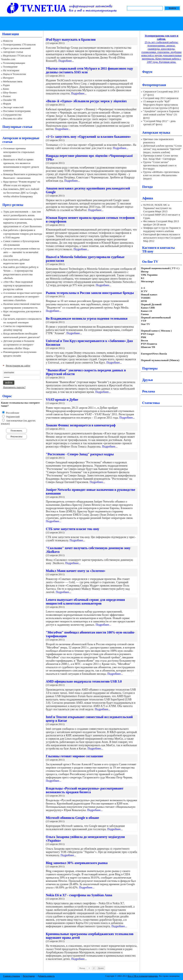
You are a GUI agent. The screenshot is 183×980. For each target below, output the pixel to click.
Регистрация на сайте (18, 365)
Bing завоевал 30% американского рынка (77, 863)
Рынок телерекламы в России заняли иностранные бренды (90, 293)
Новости (8, 41)
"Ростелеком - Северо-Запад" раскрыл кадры (80, 454)
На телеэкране (11, 70)
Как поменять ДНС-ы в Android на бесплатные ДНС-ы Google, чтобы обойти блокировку (21, 193)
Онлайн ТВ (9, 100)
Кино (6, 89)
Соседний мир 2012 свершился (161, 98)
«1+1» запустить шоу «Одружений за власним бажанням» (88, 137)
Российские (12, 413)
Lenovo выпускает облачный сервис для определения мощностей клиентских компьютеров (85, 602)
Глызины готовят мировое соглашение (74, 756)
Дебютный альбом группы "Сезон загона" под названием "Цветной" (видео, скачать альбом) (162, 149)
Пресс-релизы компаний (17, 48)
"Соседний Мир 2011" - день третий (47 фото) (159, 123)
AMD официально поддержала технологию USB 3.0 (84, 681)
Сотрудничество (12, 115)
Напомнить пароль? (14, 387)
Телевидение (10, 67)
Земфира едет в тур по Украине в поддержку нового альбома (162, 229)
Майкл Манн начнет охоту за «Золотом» (76, 571)
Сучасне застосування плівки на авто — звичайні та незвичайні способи (21, 252)
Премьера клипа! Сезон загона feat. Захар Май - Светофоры (161, 157)
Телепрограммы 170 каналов (19, 44)
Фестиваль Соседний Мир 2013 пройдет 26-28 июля (161, 223)
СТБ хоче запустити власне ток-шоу (73, 529)
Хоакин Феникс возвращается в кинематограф (81, 425)
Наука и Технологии (14, 74)
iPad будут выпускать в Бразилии (71, 40)
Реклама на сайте (13, 118)
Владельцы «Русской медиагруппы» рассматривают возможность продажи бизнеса (85, 790)
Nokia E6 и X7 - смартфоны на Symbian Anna (79, 895)
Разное (7, 96)
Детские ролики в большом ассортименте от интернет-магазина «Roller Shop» (19, 345)
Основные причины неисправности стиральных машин (19, 152)
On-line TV (150, 262)
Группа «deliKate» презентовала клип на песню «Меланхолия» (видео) (161, 175)
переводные (30, 138)
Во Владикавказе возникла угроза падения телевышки (87, 318)
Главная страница (12, 976)
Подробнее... (66, 61)
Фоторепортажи (154, 85)
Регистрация (29, 976)
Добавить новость (46, 976)
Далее (101, 968)
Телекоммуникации (14, 63)
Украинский (13, 417)
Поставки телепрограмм (17, 111)
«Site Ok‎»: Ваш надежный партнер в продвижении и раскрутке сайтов (18, 285)
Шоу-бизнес (10, 92)
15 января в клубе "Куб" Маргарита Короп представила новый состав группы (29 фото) (161, 105)
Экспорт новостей (13, 107)
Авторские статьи (13, 52)
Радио (6, 85)
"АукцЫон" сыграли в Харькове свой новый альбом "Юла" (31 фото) (161, 114)
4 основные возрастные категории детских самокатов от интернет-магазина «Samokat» (23, 297)
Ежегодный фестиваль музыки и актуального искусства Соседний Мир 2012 (162, 238)
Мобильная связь (13, 81)
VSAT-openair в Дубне (62, 400)
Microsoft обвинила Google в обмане (72, 818)
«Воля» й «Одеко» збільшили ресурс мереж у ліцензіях (86, 101)
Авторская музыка (156, 133)
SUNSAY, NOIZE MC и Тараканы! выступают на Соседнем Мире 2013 (157, 208)
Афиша (148, 198)
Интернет (9, 78)
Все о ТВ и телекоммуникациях (143, 976)
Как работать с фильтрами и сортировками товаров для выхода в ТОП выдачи (23, 234)
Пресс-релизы (13, 205)
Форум (7, 104)
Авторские (10, 138)
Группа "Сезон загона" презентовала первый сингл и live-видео (160, 165)
